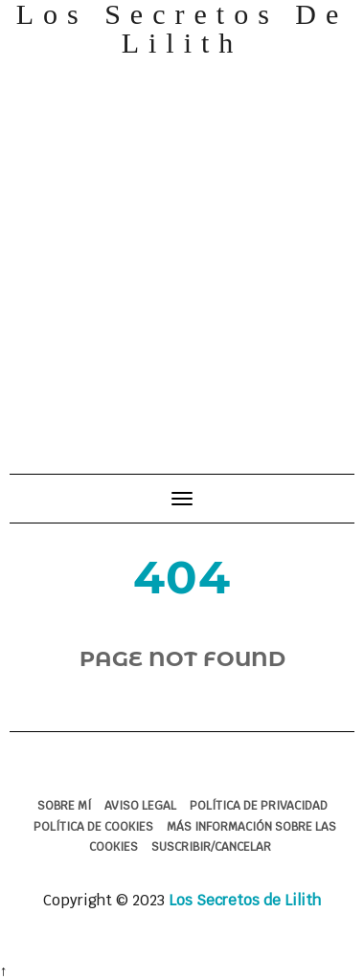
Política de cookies (93, 827)
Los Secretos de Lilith (245, 900)
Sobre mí (64, 806)
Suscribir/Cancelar (211, 847)
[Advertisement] (180, 256)
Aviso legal (140, 806)
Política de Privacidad (259, 806)
